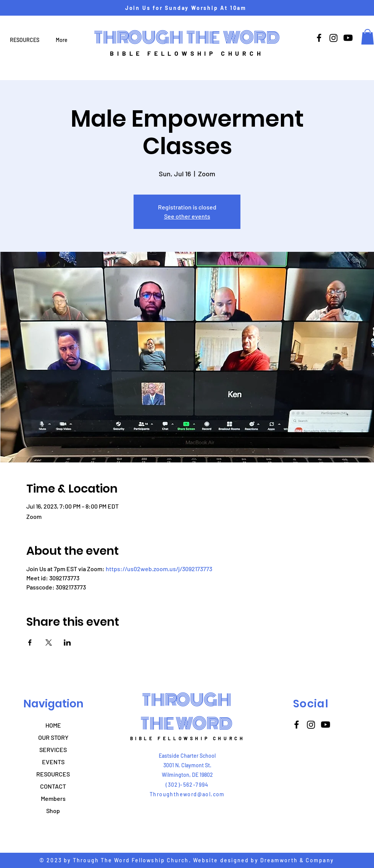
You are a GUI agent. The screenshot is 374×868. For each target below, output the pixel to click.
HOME (53, 725)
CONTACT (53, 786)
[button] (368, 37)
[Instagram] (334, 38)
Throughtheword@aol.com (187, 794)
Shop (53, 811)
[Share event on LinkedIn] (67, 643)
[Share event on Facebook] (30, 643)
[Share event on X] (49, 643)
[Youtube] (348, 38)
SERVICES (53, 750)
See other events (187, 216)
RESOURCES (53, 774)
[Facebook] (319, 38)
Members (53, 798)
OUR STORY (53, 737)
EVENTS (53, 762)
